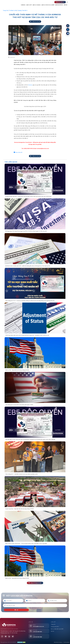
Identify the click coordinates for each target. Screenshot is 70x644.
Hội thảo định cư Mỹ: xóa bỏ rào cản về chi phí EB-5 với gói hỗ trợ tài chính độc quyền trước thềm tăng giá (30, 439)
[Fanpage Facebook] (68, 30)
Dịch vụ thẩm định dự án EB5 (57, 629)
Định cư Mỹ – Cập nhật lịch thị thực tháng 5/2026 (17, 578)
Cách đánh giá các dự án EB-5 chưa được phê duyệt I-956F (19, 405)
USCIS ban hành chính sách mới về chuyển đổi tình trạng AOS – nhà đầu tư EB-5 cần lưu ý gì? (27, 335)
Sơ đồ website (66, 642)
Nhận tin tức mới (35, 22)
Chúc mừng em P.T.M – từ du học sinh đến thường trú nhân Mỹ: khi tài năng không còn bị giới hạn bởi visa (30, 301)
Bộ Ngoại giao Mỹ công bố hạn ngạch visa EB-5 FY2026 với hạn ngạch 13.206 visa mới (26, 231)
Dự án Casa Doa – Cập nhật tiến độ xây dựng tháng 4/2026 (20, 509)
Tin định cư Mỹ (13, 11)
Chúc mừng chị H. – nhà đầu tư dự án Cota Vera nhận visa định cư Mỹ (21, 474)
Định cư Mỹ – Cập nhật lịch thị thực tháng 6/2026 (17, 370)
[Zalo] (68, 33)
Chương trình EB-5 (22, 11)
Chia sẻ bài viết (18, 152)
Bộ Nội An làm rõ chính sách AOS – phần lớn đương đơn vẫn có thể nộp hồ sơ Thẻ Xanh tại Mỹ (28, 266)
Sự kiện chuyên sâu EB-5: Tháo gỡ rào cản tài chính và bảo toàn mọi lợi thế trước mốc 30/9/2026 (28, 196)
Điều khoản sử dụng (58, 642)
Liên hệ (52, 631)
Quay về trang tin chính (35, 583)
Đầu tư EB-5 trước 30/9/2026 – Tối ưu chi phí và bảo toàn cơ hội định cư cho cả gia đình (26, 544)
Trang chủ (6, 11)
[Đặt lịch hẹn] (68, 26)
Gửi (17, 610)
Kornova (30, 85)
